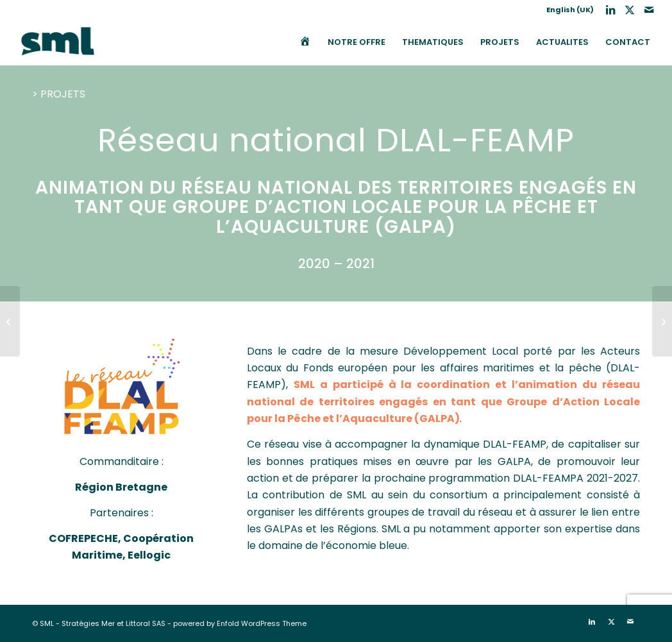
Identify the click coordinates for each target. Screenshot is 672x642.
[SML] (58, 42)
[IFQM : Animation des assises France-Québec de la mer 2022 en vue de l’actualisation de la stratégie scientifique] (662, 321)
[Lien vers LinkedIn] (610, 10)
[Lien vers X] (629, 10)
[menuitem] (567, 10)
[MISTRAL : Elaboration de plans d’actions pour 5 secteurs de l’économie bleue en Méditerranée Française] (10, 321)
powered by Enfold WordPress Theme (240, 623)
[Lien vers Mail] (649, 10)
